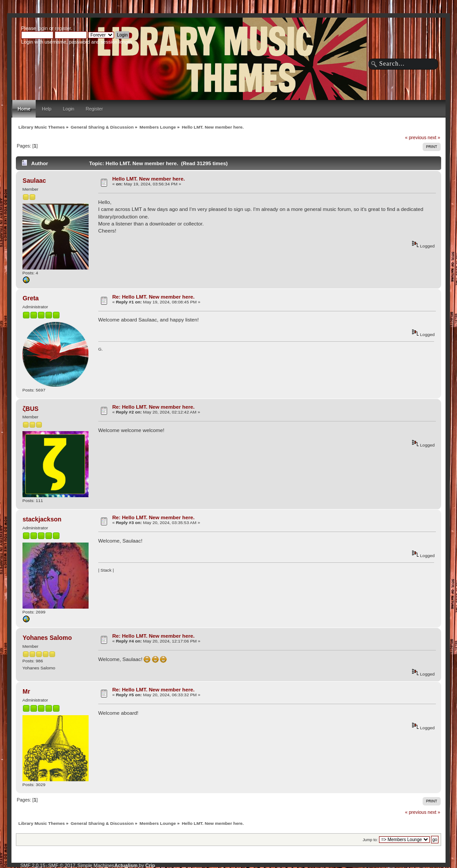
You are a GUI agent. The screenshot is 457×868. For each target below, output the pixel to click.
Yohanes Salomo (47, 638)
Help (47, 109)
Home (24, 109)
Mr (26, 691)
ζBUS (30, 409)
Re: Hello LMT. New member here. (154, 297)
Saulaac (34, 181)
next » (434, 137)
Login (69, 109)
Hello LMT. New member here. (149, 179)
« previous (416, 137)
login (43, 28)
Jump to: (370, 840)
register (63, 28)
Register (94, 109)
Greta (31, 298)
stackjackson (42, 519)
